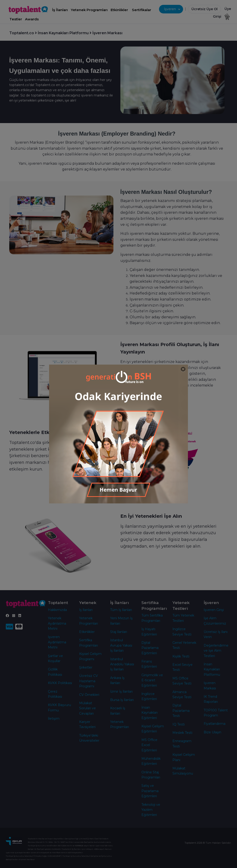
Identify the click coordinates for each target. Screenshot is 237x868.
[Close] (183, 369)
